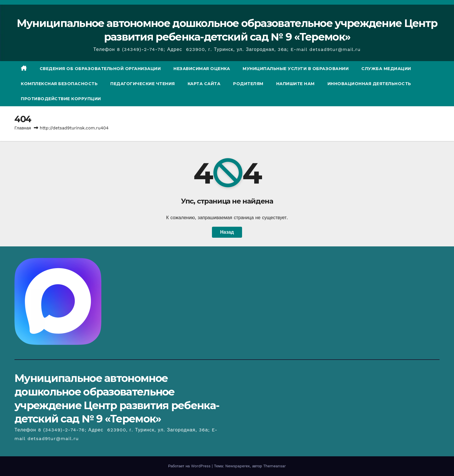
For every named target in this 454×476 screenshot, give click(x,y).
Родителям (248, 84)
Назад (227, 232)
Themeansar (274, 466)
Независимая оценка (202, 69)
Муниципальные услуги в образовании (296, 69)
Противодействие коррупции (61, 99)
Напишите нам (295, 84)
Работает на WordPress (190, 466)
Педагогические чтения (143, 84)
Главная (23, 128)
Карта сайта (204, 84)
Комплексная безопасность (59, 84)
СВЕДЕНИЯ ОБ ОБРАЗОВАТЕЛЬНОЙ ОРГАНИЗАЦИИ (100, 69)
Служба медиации (386, 69)
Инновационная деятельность (369, 84)
